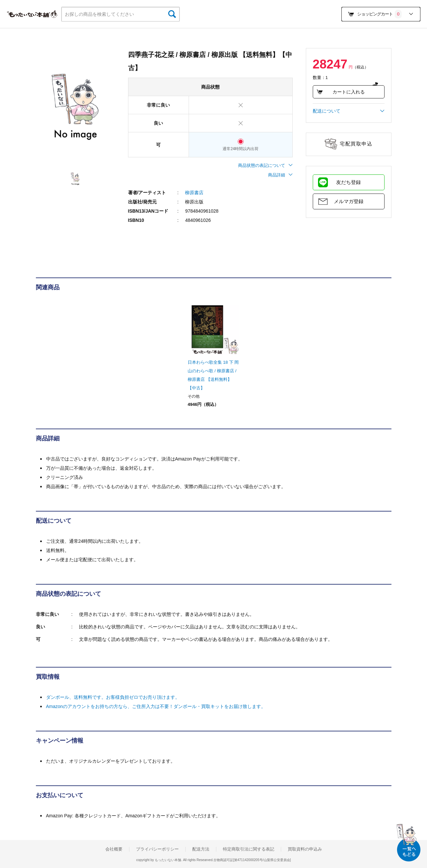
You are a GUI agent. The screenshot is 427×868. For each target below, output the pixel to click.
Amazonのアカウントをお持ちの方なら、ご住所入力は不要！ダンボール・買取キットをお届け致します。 (156, 706)
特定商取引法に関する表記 (249, 849)
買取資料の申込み (305, 849)
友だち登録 (348, 182)
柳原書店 (194, 193)
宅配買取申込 (356, 144)
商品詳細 (280, 175)
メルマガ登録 (349, 201)
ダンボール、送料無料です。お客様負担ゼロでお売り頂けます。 (113, 697)
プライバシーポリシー (157, 849)
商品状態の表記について (265, 165)
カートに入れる (341, 92)
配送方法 (201, 849)
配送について (349, 111)
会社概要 (114, 849)
